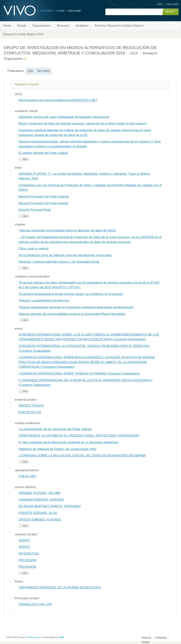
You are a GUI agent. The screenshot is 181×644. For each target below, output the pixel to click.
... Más (24, 159)
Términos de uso (34, 637)
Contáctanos (161, 637)
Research (63, 26)
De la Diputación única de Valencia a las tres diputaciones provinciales (65, 255)
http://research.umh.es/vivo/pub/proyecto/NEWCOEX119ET (58, 100)
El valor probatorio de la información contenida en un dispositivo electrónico (68, 442)
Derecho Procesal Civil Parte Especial (44, 196)
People (22, 26)
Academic (82, 26)
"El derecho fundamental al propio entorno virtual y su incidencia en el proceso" (71, 294)
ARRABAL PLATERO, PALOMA (40, 493)
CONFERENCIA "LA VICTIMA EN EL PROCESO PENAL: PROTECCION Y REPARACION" (79, 436)
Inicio (160, 4)
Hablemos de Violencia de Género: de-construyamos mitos (57, 449)
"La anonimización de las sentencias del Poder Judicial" (55, 429)
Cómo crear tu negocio (34, 248)
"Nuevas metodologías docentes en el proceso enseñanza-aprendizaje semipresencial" (76, 307)
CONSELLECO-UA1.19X (35, 604)
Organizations (42, 26)
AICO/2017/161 (29, 554)
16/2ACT (24, 540)
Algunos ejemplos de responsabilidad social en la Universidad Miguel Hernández (72, 314)
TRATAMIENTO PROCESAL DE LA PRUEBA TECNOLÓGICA (60, 587)
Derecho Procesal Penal (35, 210)
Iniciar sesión (173, 4)
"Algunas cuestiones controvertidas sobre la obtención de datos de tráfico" (68, 230)
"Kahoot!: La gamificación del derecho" (44, 300)
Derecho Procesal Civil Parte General (43, 203)
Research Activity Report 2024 (23, 34)
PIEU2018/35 (27, 567)
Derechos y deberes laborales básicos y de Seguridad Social (59, 262)
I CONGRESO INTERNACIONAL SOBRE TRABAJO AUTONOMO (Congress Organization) (79, 374)
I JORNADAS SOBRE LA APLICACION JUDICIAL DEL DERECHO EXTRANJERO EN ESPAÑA (82, 456)
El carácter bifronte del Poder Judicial (43, 153)
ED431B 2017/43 (30, 412)
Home (7, 26)
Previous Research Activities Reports (119, 26)
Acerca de (146, 637)
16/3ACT (24, 547)
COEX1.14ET (28, 476)
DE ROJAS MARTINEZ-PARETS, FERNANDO (50, 506)
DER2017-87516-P (31, 406)
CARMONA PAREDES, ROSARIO (41, 500)
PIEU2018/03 (27, 560)
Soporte (145, 642)
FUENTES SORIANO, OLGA (38, 513)
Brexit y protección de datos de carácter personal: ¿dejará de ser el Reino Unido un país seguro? (83, 123)
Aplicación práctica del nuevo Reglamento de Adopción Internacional (64, 117)
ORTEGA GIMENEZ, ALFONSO (40, 520)
